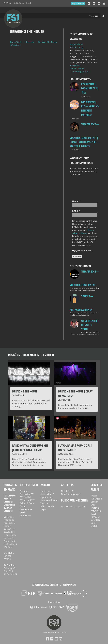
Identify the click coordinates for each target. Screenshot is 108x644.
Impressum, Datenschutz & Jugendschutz (48, 494)
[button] (92, 16)
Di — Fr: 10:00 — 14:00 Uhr (74, 507)
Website (45, 485)
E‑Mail (76, 211)
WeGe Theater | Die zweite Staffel (90, 325)
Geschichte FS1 (27, 494)
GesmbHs (25, 491)
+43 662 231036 (19, 3)
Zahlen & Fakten (28, 503)
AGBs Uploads (47, 506)
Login (43, 509)
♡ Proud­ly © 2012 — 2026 (54, 633)
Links (93, 523)
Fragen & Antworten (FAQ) (96, 511)
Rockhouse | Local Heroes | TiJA (90, 88)
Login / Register (78, 3)
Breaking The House (48, 42)
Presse (94, 496)
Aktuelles (67, 485)
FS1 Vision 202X (27, 500)
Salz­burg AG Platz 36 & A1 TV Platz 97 (10, 571)
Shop (93, 505)
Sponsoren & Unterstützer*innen (54, 585)
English (29, 3)
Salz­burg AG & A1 (81, 72)
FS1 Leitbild (25, 497)
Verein (23, 512)
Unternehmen (29, 485)
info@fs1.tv (7, 3)
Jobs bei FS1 (26, 515)
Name (76, 201)
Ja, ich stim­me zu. (82, 251)
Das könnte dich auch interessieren (31, 355)
